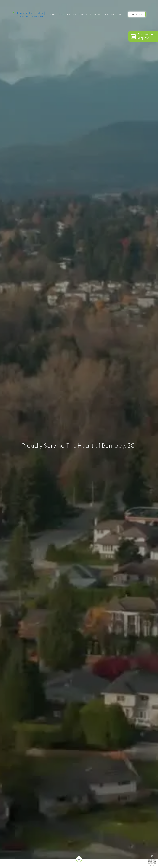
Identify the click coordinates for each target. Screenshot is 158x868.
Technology (95, 14)
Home (53, 14)
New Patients (110, 14)
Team (61, 14)
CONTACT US (137, 14)
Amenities (71, 14)
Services (83, 14)
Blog (121, 14)
